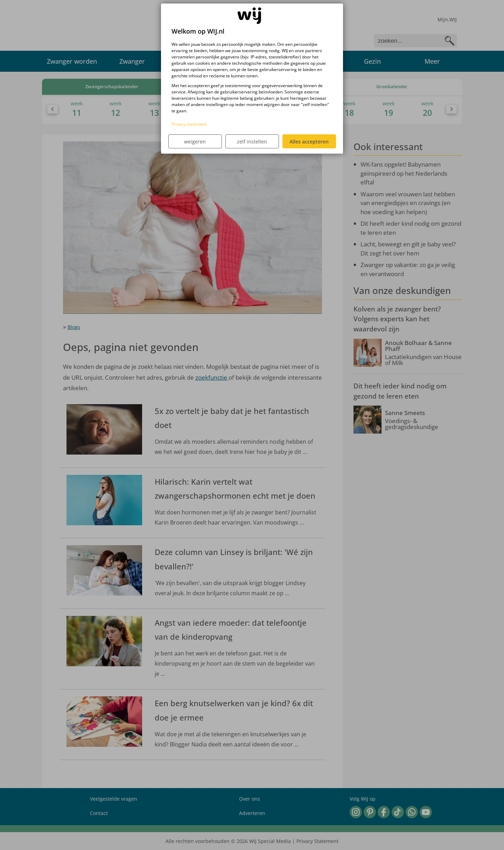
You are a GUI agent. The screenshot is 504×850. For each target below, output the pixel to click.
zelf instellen (252, 142)
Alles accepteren (309, 142)
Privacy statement (189, 124)
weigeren (195, 142)
